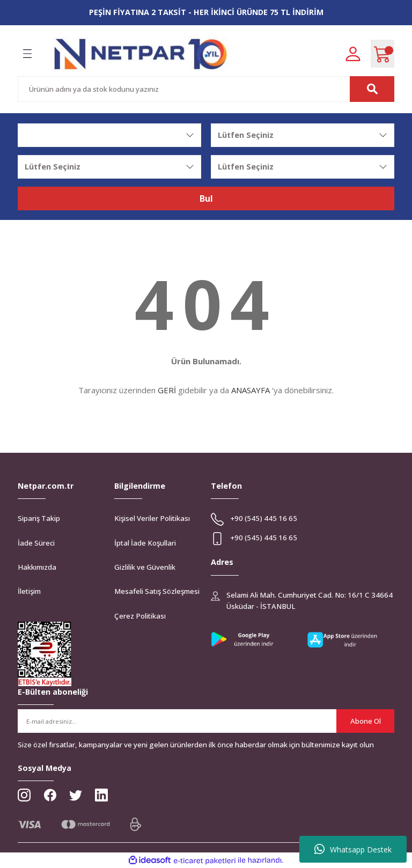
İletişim (29, 591)
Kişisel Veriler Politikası (152, 518)
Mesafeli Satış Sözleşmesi (157, 591)
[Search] (206, 89)
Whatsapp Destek (353, 849)
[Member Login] (353, 53)
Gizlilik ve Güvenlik (145, 567)
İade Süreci (36, 543)
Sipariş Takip (39, 518)
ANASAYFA (251, 390)
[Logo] (141, 54)
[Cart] (382, 54)
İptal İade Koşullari (145, 543)
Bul (206, 198)
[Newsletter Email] (206, 721)
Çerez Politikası (140, 616)
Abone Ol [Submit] (366, 721)
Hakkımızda (37, 567)
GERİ (167, 390)
